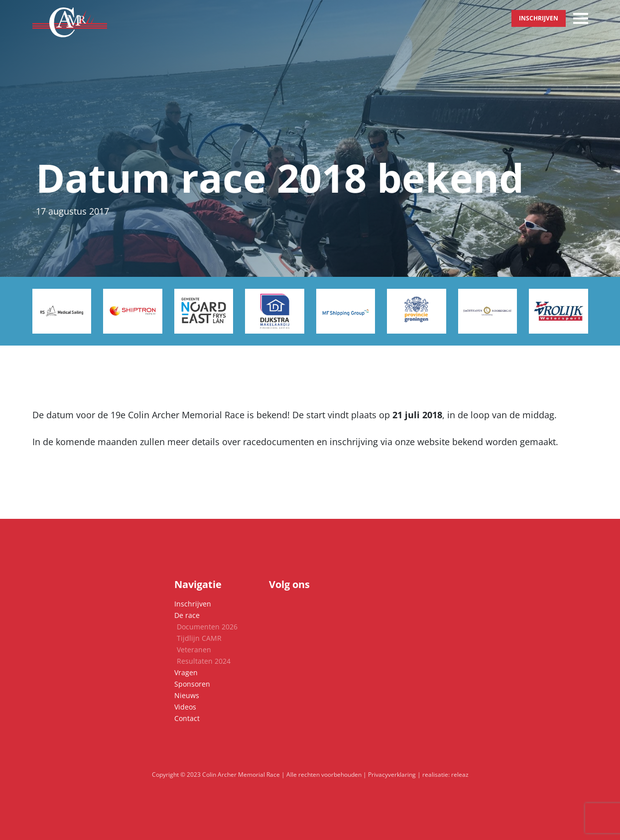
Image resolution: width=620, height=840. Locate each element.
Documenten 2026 (207, 627)
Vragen (186, 672)
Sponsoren (192, 684)
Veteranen (194, 650)
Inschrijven (539, 18)
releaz (460, 775)
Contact (187, 718)
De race (187, 615)
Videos (185, 707)
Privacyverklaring (392, 775)
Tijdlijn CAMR (199, 638)
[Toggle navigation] (581, 18)
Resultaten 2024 (204, 661)
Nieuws (187, 695)
